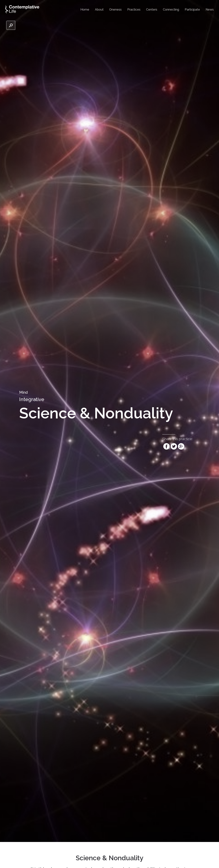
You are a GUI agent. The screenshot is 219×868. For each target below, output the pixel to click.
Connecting (171, 9)
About (99, 9)
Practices (134, 9)
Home (85, 9)
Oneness (115, 9)
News (210, 9)
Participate (192, 9)
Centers (152, 9)
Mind (23, 392)
